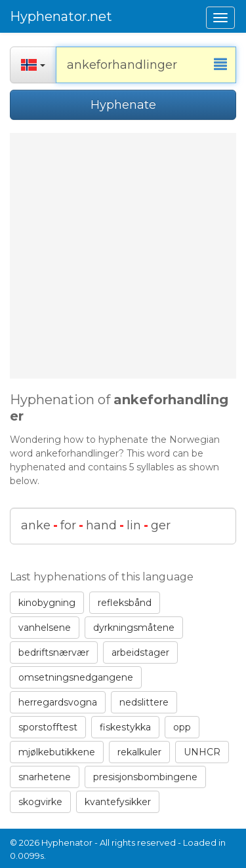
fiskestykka (125, 727)
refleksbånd (125, 603)
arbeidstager (140, 652)
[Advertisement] (123, 256)
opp (182, 727)
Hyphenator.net (61, 16)
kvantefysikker (118, 802)
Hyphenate (123, 105)
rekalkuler (139, 752)
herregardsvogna (58, 702)
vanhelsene (45, 628)
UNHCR (202, 752)
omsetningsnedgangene (76, 677)
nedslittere (144, 702)
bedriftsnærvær (54, 652)
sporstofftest (48, 727)
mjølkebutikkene (57, 752)
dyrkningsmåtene (134, 628)
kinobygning (47, 603)
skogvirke (40, 802)
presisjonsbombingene (145, 777)
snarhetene (45, 777)
